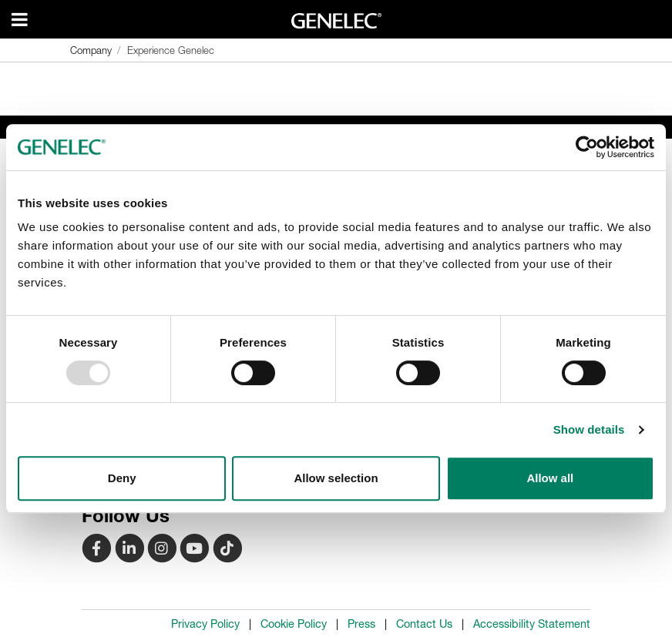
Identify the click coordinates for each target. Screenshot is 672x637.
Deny (122, 478)
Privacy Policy (205, 624)
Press (361, 624)
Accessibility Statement (532, 624)
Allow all (550, 478)
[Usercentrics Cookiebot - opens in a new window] (587, 147)
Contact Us (424, 624)
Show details (589, 429)
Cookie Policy (294, 624)
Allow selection (336, 478)
